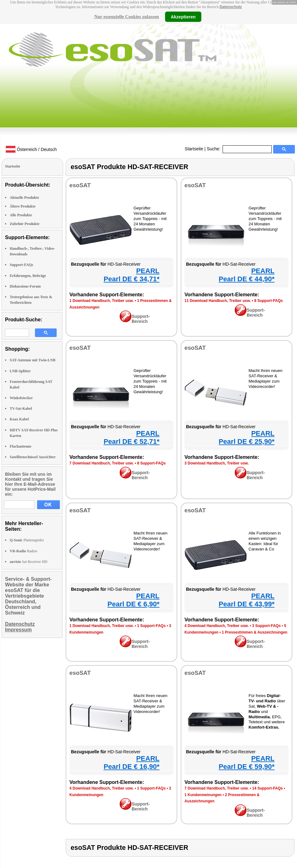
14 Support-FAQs (267, 788)
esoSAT (80, 185)
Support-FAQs (21, 265)
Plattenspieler (27, 540)
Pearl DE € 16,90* (131, 767)
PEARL (148, 271)
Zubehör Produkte (25, 224)
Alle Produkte (21, 215)
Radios (23, 551)
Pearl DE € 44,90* (247, 279)
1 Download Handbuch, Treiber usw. (102, 301)
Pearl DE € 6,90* (133, 604)
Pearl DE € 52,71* (131, 442)
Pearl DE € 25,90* (247, 442)
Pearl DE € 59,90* (247, 767)
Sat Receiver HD (28, 562)
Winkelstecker (21, 398)
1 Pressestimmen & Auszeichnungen (255, 632)
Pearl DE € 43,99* (247, 604)
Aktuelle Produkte (24, 198)
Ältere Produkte (23, 206)
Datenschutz (231, 7)
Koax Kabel (19, 419)
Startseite (194, 149)
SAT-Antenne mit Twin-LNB (33, 360)
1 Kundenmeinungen (203, 795)
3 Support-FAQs (266, 626)
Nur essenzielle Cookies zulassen (126, 17)
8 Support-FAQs (268, 301)
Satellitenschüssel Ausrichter (33, 457)
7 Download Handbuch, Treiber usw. (102, 463)
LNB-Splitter (20, 371)
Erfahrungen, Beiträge (28, 276)
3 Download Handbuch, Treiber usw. (217, 463)
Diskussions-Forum (25, 286)
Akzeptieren (183, 17)
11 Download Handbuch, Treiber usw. (218, 301)
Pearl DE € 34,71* (131, 279)
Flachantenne (20, 446)
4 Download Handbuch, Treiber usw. (217, 626)
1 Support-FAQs (151, 626)
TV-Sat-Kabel (21, 409)
